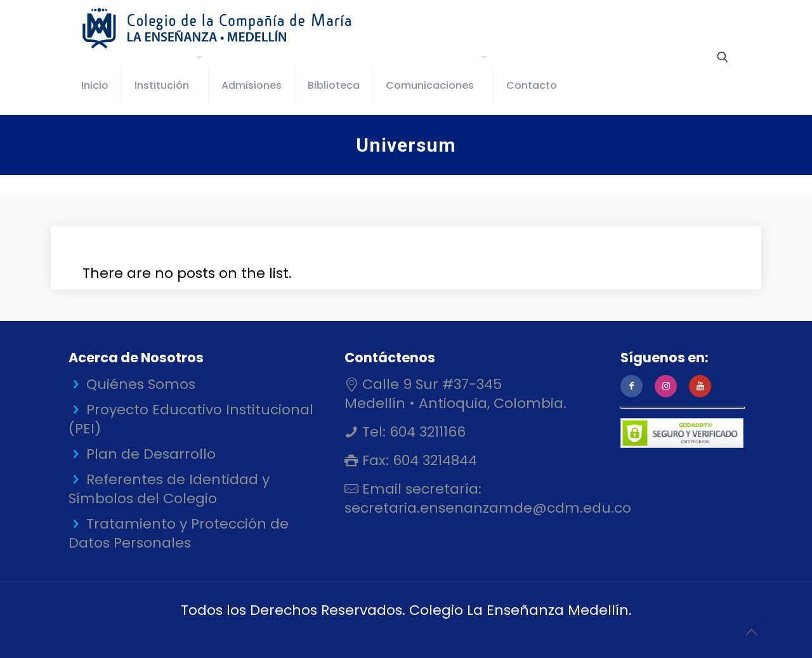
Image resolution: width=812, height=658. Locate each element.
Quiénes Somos (141, 384)
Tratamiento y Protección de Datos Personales (179, 533)
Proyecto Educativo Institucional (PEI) (191, 419)
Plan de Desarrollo (151, 454)
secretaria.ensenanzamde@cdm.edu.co (488, 508)
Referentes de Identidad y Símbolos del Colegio (169, 489)
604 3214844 (433, 460)
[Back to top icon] (751, 632)
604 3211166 (426, 432)
